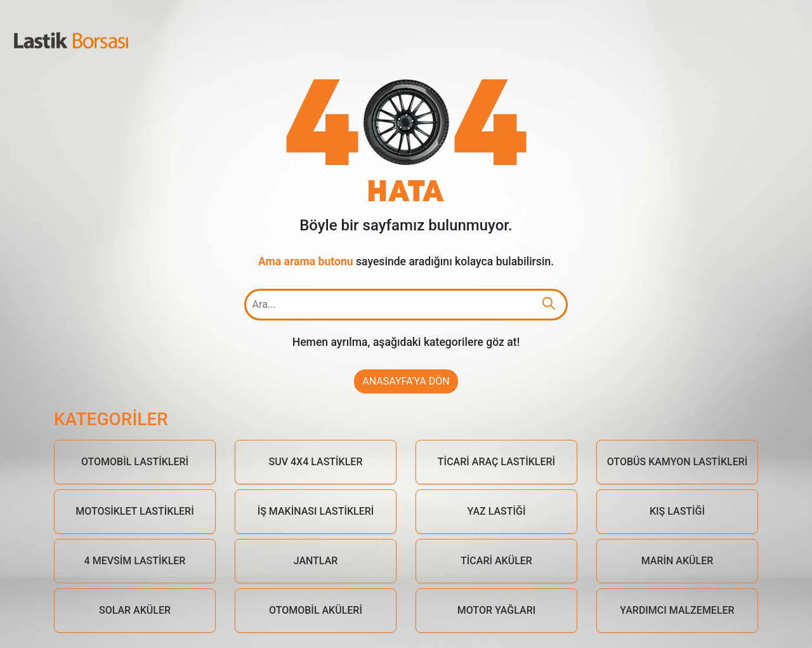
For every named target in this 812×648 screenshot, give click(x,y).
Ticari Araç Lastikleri (496, 462)
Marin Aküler (678, 561)
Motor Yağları (497, 610)
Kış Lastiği (677, 511)
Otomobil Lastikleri (135, 462)
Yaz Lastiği (497, 511)
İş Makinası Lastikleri (316, 511)
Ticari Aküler (496, 561)
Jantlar (316, 561)
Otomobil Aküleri (316, 610)
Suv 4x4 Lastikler (316, 462)
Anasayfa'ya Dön (406, 381)
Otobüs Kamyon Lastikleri (678, 462)
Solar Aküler (135, 610)
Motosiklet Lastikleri (134, 511)
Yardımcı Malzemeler (677, 610)
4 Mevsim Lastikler (135, 561)
